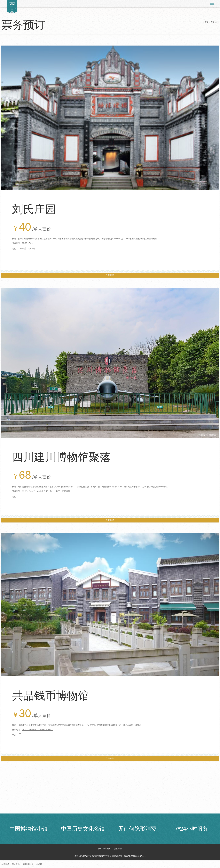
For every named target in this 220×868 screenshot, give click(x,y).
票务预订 (215, 22)
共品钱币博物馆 (51, 696)
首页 (207, 22)
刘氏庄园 (34, 209)
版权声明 (118, 849)
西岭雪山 (16, 864)
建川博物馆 (28, 864)
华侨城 (39, 864)
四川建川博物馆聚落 (61, 457)
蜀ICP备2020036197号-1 (135, 856)
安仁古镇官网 (104, 849)
